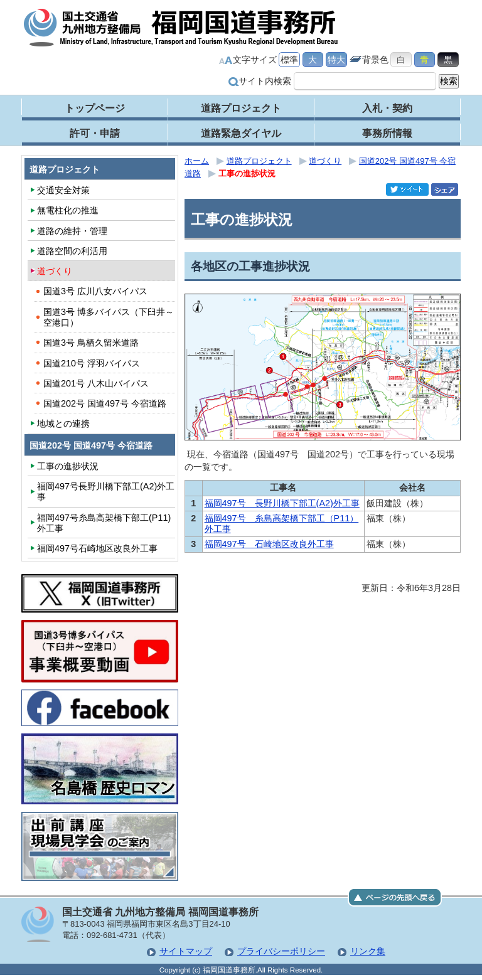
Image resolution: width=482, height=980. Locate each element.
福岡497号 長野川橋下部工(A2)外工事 (282, 503)
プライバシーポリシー (281, 951)
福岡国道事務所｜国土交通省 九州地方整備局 (181, 28)
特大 (336, 60)
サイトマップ (186, 951)
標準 (289, 60)
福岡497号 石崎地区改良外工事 (269, 544)
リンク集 (368, 951)
